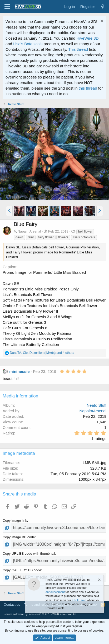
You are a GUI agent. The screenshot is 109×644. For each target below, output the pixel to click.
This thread (78, 49)
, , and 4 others (42, 353)
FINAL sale (79, 600)
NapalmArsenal (29, 231)
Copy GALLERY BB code (22, 570)
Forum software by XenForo (40, 614)
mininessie (19, 371)
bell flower (85, 231)
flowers (63, 237)
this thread (88, 88)
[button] (7, 7)
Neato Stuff (96, 405)
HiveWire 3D (87, 38)
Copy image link (15, 520)
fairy (31, 237)
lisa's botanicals (84, 237)
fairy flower (46, 237)
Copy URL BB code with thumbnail (29, 553)
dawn (19, 237)
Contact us (12, 604)
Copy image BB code (19, 537)
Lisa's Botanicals (28, 44)
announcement (55, 592)
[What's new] (103, 6)
